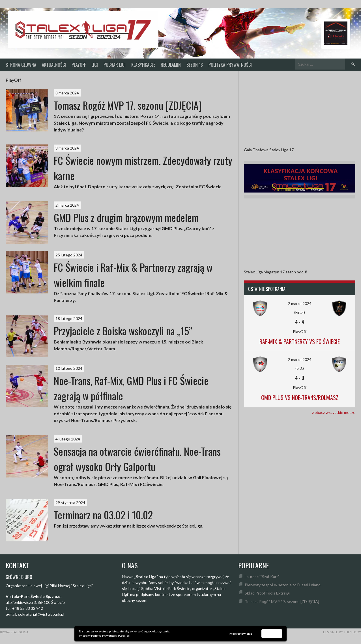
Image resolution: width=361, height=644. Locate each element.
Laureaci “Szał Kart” (262, 577)
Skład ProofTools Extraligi (267, 593)
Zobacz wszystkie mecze (334, 412)
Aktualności (54, 65)
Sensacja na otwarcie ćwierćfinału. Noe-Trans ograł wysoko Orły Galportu (137, 459)
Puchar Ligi (115, 65)
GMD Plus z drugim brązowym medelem (126, 217)
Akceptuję (272, 633)
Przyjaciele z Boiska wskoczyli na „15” (123, 331)
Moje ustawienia (241, 634)
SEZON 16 (195, 65)
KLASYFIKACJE (143, 65)
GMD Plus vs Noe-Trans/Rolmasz (300, 397)
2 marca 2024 (300, 303)
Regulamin (171, 65)
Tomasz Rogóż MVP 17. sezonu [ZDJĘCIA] (128, 105)
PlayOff (79, 65)
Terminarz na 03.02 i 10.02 (103, 515)
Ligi (95, 65)
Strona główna (21, 65)
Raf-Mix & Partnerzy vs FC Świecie (300, 342)
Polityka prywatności (230, 65)
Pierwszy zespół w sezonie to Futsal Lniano (283, 585)
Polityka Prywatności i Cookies (110, 636)
